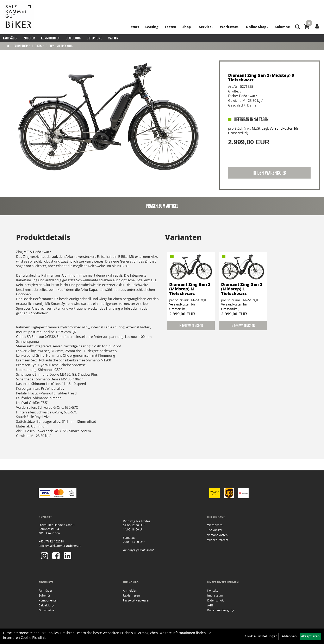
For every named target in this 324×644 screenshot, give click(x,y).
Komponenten (50, 38)
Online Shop (257, 27)
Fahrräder (10, 38)
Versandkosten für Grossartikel (182, 306)
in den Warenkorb (269, 173)
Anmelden (130, 590)
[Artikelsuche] (298, 27)
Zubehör (29, 38)
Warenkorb (215, 525)
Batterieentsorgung (221, 610)
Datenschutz (216, 600)
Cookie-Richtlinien (35, 638)
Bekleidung (73, 38)
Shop (188, 27)
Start (135, 27)
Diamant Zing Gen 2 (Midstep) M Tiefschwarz (190, 289)
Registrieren (131, 595)
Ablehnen (289, 636)
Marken (113, 38)
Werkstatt (230, 27)
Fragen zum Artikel (162, 206)
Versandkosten (217, 535)
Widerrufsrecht (218, 540)
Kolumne (282, 27)
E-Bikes (37, 46)
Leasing (152, 27)
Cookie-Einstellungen (261, 636)
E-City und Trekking (59, 46)
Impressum (215, 595)
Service (206, 27)
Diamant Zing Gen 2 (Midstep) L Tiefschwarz (242, 289)
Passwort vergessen (137, 600)
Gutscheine (94, 38)
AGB (210, 605)
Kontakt (213, 590)
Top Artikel (215, 530)
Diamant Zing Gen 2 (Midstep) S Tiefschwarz (261, 78)
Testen (170, 27)
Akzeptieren (310, 636)
